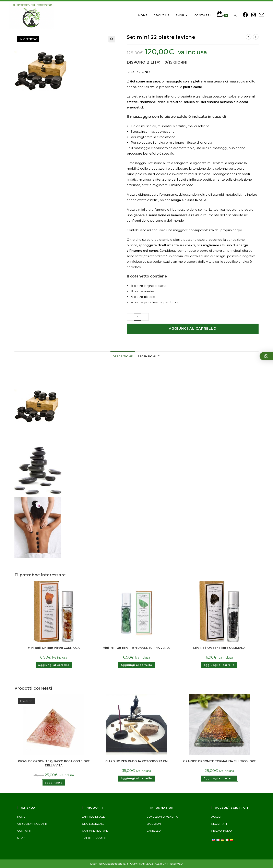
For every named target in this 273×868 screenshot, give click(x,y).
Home (21, 817)
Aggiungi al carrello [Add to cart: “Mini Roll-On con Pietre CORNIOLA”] (54, 665)
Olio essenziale (93, 824)
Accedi (216, 817)
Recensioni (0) (149, 356)
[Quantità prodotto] (138, 316)
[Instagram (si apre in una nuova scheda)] (252, 15)
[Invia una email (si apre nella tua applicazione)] (260, 15)
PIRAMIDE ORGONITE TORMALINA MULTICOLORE (219, 761)
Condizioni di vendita (162, 817)
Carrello (154, 831)
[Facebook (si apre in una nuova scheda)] (244, 15)
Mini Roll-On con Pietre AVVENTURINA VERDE (136, 647)
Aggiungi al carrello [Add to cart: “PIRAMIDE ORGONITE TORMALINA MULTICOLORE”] (219, 778)
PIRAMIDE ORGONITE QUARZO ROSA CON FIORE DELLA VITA (54, 763)
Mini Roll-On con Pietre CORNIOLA (54, 647)
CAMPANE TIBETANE (95, 831)
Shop (21, 838)
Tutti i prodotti (94, 838)
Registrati (219, 824)
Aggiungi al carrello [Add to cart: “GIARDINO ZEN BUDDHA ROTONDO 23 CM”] (136, 778)
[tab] (123, 356)
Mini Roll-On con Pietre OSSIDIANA (219, 647)
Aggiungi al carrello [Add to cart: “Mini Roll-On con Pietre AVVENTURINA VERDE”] (136, 665)
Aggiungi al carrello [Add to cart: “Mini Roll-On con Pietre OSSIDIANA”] (219, 665)
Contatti (24, 831)
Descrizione (123, 356)
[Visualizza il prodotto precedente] (249, 36)
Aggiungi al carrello (193, 328)
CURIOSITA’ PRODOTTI (32, 824)
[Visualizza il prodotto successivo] (256, 36)
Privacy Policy (222, 831)
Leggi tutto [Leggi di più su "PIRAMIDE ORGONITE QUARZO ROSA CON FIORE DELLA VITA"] (54, 782)
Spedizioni (154, 824)
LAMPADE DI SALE (93, 817)
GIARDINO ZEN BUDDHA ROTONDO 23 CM (136, 761)
